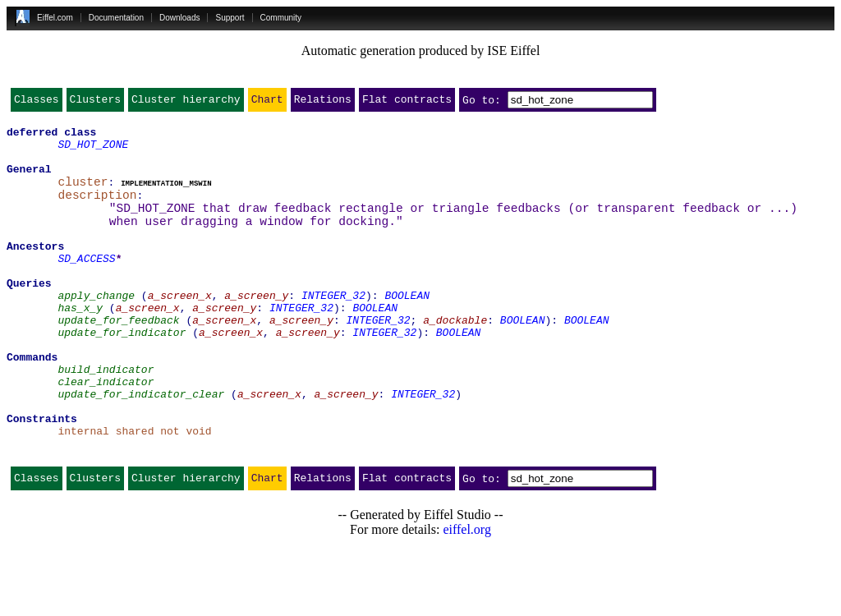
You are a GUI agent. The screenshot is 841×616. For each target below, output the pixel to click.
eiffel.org (467, 595)
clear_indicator (106, 432)
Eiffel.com (55, 18)
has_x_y (80, 343)
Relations (323, 103)
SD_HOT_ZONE (93, 151)
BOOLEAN (407, 329)
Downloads (179, 18)
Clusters (95, 103)
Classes (37, 103)
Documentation (116, 18)
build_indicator (106, 417)
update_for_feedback (118, 358)
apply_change (96, 329)
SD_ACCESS (86, 284)
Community (281, 18)
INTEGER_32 (333, 329)
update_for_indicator (122, 373)
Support (230, 18)
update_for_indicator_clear (141, 447)
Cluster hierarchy (186, 103)
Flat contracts (407, 103)
